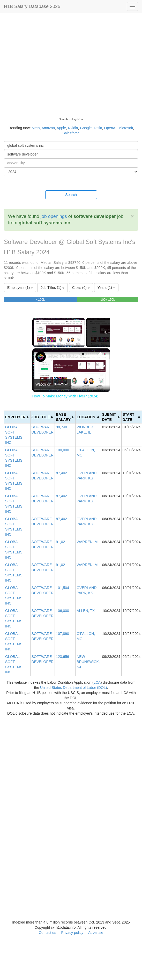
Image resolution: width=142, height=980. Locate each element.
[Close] (132, 216)
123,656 (62, 657)
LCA (97, 682)
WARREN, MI (88, 542)
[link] (41, 357)
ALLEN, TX (86, 611)
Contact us (47, 933)
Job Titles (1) (53, 288)
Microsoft (126, 128)
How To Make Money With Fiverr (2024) (70, 356)
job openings (54, 216)
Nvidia (73, 128)
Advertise (96, 933)
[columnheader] (17, 417)
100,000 (62, 450)
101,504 (62, 588)
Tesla (98, 128)
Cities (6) (81, 288)
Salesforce (71, 133)
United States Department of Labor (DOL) (73, 688)
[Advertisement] (48, 64)
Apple (61, 128)
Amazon (48, 128)
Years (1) (106, 288)
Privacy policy (72, 933)
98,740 (61, 427)
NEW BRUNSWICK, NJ (88, 662)
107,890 (62, 634)
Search (71, 195)
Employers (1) (20, 288)
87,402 (61, 473)
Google (86, 128)
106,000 (62, 611)
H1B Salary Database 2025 (32, 6)
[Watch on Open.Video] (52, 384)
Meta (36, 128)
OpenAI (110, 128)
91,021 (61, 542)
